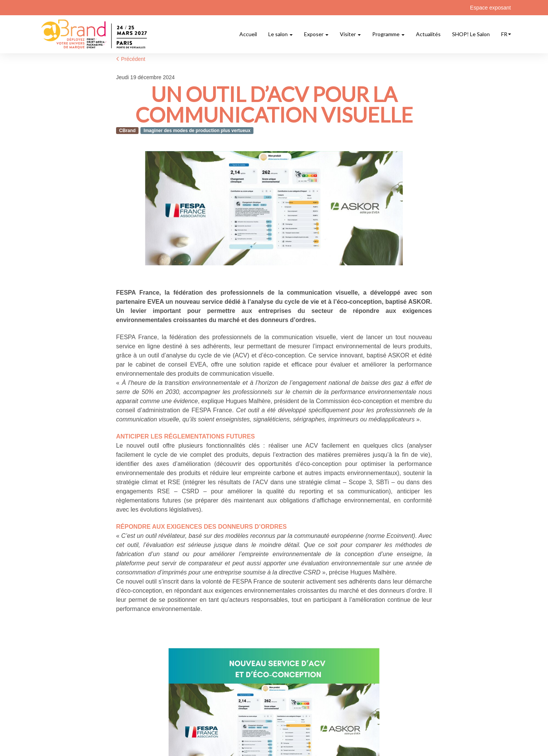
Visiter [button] (350, 34)
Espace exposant (490, 8)
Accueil (248, 34)
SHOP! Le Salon (471, 34)
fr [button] (506, 34)
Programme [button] (388, 34)
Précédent (131, 59)
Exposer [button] (316, 34)
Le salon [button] (280, 34)
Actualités (428, 34)
